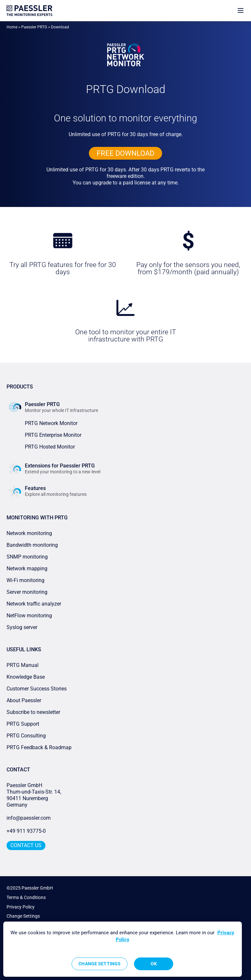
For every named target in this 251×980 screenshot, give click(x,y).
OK (154, 964)
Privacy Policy (21, 907)
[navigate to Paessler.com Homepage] (29, 11)
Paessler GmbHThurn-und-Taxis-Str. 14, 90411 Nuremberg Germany (34, 795)
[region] (123, 949)
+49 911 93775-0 (26, 831)
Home (12, 27)
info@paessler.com (29, 818)
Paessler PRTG (34, 27)
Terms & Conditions (26, 897)
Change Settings (23, 916)
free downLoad (125, 153)
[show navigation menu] (241, 11)
